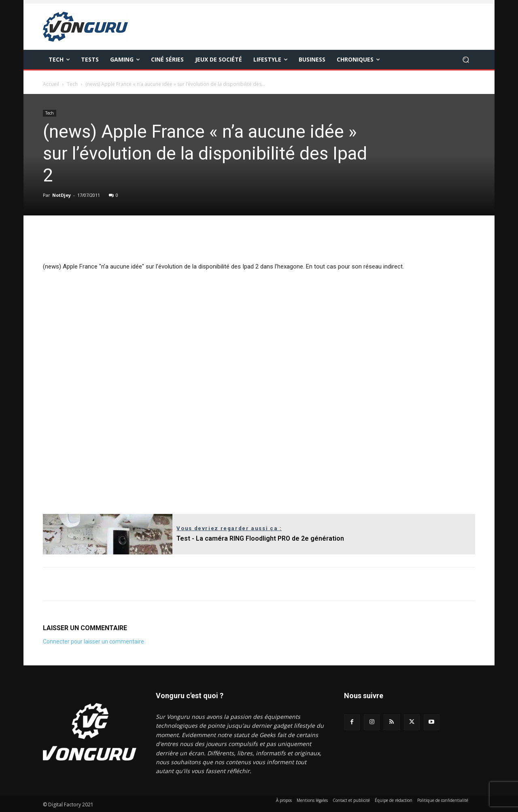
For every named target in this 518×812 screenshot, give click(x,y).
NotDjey (62, 195)
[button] (466, 60)
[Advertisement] (259, 390)
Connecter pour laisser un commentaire (93, 642)
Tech (72, 84)
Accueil (51, 84)
